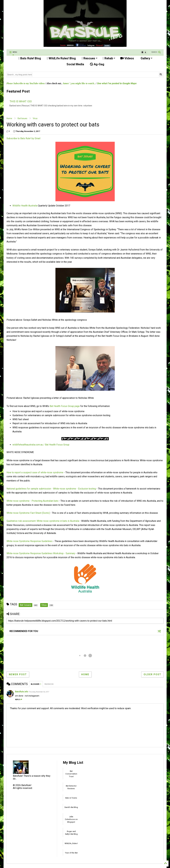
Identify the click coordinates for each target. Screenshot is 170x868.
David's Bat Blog (71, 807)
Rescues (90, 58)
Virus (35, 118)
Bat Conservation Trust (71, 774)
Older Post (152, 674)
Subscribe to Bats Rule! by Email (23, 138)
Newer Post (18, 674)
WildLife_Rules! (71, 843)
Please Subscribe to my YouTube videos (26, 83)
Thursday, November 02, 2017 (39, 692)
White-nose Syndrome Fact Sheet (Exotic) (28, 513)
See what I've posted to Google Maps (117, 83)
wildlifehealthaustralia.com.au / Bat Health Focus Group (41, 445)
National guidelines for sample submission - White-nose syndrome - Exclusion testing (51, 489)
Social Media (75, 64)
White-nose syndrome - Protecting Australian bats (32, 501)
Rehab (109, 58)
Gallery (146, 58)
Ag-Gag (97, 64)
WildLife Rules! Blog (61, 58)
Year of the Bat (71, 853)
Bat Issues (22, 118)
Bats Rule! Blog (30, 58)
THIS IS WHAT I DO (21, 101)
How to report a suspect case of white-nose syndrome (35, 472)
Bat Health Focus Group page (65, 406)
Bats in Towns (71, 798)
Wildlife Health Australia (25, 206)
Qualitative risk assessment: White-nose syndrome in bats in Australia (43, 521)
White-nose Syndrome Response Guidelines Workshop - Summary (41, 553)
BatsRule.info (22, 692)
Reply (19, 700)
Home (9, 118)
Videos (127, 58)
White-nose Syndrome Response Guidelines (29, 541)
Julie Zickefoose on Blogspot (71, 819)
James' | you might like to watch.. (79, 83)
